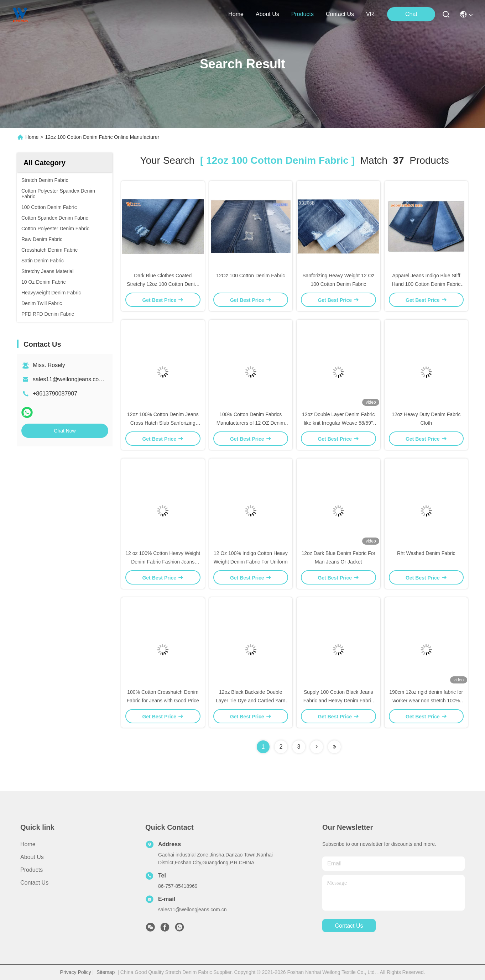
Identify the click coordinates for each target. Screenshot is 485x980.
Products (32, 870)
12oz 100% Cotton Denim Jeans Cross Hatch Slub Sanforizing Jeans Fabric (163, 423)
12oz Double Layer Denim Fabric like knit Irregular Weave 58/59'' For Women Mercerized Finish (338, 423)
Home (236, 14)
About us (32, 857)
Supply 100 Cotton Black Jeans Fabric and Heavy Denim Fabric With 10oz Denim (338, 701)
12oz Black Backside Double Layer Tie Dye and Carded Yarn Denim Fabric (251, 701)
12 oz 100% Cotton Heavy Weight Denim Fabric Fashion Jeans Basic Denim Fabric (163, 562)
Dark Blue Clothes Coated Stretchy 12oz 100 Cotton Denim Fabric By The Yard (163, 284)
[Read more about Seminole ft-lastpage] (334, 747)
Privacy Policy (76, 972)
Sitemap (106, 972)
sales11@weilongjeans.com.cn (72, 379)
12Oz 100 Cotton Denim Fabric (251, 276)
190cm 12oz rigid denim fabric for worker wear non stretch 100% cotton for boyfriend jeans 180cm (426, 701)
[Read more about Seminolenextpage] (317, 747)
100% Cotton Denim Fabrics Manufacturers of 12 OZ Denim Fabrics (251, 423)
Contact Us (34, 883)
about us (267, 14)
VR (370, 14)
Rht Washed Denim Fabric (426, 553)
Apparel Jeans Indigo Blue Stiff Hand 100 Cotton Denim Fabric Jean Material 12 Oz (426, 284)
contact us (340, 14)
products (303, 14)
